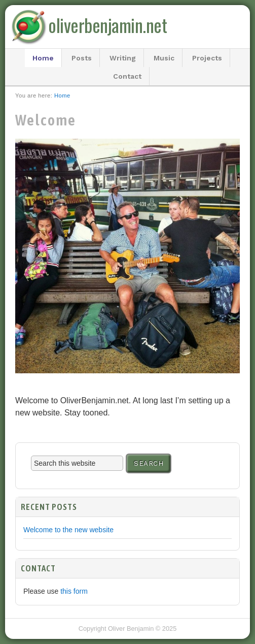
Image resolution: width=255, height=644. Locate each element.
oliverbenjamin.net (107, 25)
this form (74, 591)
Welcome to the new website (68, 530)
